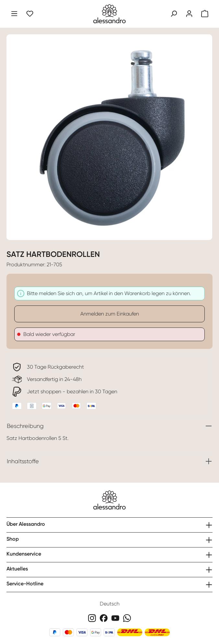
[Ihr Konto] (189, 14)
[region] (109, 133)
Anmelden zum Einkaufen (110, 314)
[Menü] (14, 14)
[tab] (109, 426)
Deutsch (110, 604)
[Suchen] (174, 14)
